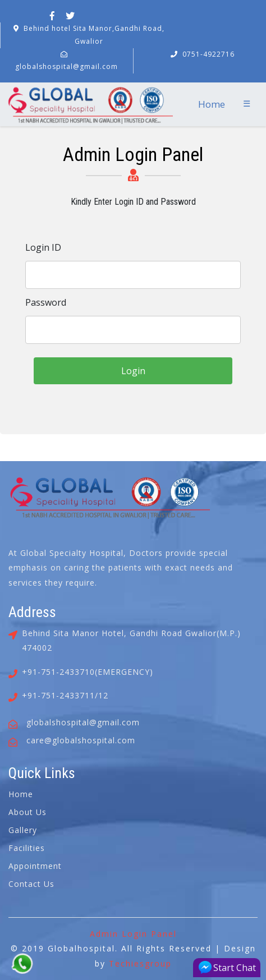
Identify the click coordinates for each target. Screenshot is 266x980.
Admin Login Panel (133, 934)
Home (212, 104)
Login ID (43, 247)
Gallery (23, 830)
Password (46, 302)
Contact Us (31, 884)
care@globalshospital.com (81, 740)
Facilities (27, 848)
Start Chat (227, 967)
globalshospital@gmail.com (66, 66)
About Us (27, 812)
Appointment (35, 866)
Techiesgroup (140, 963)
